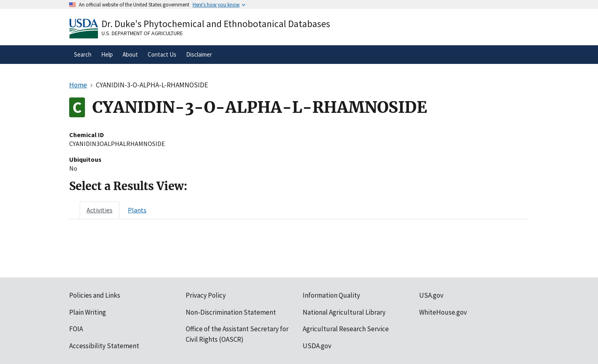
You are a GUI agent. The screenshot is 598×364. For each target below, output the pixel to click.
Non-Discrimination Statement (231, 312)
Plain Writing (88, 312)
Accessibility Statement (104, 346)
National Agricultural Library (344, 312)
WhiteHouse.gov (443, 312)
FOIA (76, 329)
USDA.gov (317, 346)
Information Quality (331, 295)
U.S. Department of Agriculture (142, 33)
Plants (137, 210)
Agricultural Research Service (346, 329)
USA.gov (431, 295)
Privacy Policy (206, 295)
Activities (100, 210)
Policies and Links (95, 295)
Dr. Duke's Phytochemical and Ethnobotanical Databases (216, 24)
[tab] (100, 210)
